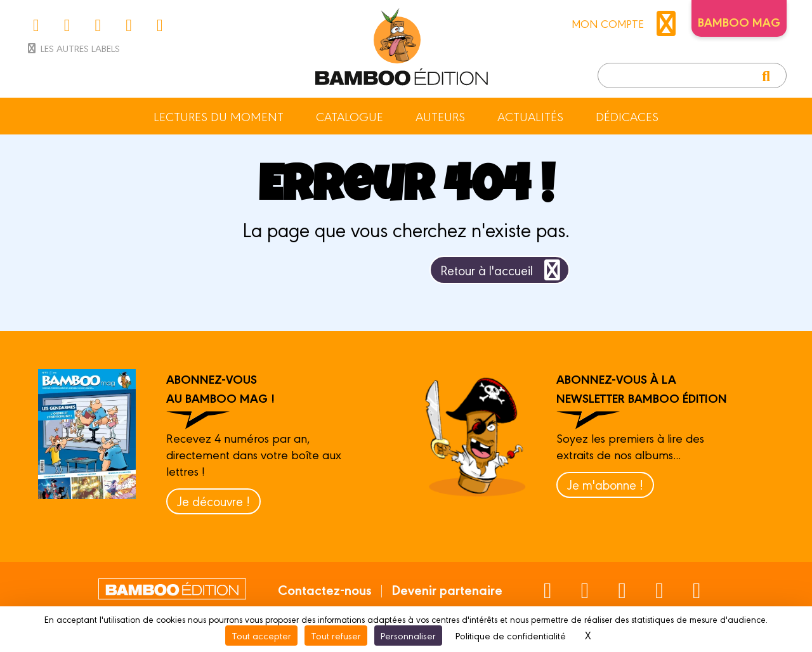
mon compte (627, 23)
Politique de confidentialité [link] (511, 635)
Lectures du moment (219, 116)
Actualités (530, 116)
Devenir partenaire (447, 589)
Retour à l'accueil (503, 270)
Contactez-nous (325, 589)
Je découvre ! (213, 501)
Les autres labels (73, 48)
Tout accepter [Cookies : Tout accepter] (261, 635)
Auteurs (440, 116)
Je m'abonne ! (605, 484)
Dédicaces (627, 116)
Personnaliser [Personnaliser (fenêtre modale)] (408, 635)
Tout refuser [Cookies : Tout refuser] (336, 635)
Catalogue (350, 116)
